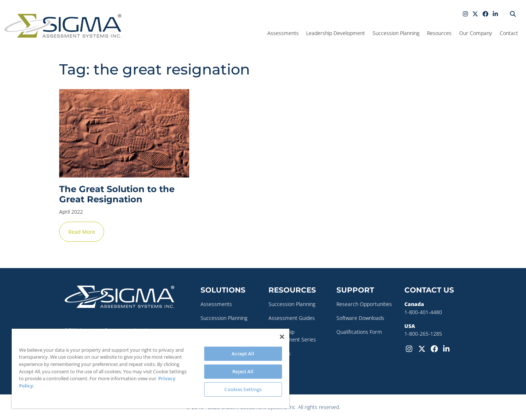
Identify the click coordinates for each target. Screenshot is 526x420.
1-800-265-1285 (423, 334)
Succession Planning (396, 33)
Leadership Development (336, 33)
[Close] (282, 337)
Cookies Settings (243, 389)
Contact (509, 33)
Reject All (243, 371)
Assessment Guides (292, 318)
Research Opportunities (364, 304)
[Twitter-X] (423, 348)
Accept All (243, 354)
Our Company (476, 33)
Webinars (280, 353)
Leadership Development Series (292, 336)
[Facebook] (435, 348)
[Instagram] (411, 348)
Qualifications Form (359, 332)
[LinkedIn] (448, 348)
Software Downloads (360, 318)
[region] (150, 369)
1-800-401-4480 (423, 312)
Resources (439, 33)
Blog (273, 367)
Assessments (283, 33)
